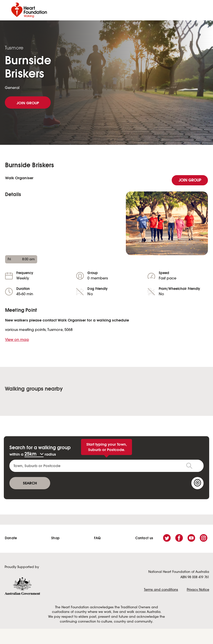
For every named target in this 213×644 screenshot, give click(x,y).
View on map (17, 340)
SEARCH (30, 483)
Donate (11, 538)
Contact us (144, 538)
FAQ (97, 538)
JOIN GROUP (28, 103)
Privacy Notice (198, 590)
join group (190, 181)
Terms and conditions (161, 590)
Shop (55, 538)
